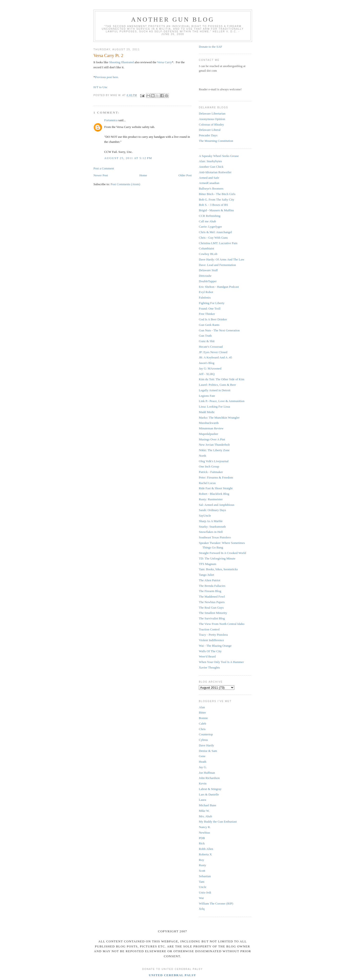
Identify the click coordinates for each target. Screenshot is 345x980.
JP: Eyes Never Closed (213, 352)
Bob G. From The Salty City (217, 199)
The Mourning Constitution (216, 141)
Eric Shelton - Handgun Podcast (219, 287)
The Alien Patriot (210, 580)
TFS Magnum (208, 564)
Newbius (204, 833)
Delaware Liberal (210, 130)
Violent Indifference (211, 640)
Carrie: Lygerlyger (210, 227)
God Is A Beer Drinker (213, 319)
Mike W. (204, 811)
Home (143, 175)
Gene (202, 756)
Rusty (202, 865)
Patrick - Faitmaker (211, 472)
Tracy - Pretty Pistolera (213, 635)
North (202, 456)
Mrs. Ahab (205, 816)
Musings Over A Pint (212, 439)
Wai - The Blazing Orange (215, 646)
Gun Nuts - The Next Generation (219, 330)
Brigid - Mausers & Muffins (216, 210)
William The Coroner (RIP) (216, 903)
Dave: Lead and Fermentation (217, 265)
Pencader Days (208, 135)
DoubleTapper (208, 281)
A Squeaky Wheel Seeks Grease (219, 156)
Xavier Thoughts (209, 667)
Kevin (203, 783)
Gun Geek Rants (209, 325)
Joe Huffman (207, 773)
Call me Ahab (207, 221)
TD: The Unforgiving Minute (217, 558)
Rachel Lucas (207, 483)
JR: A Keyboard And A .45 (216, 357)
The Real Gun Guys (211, 608)
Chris (202, 729)
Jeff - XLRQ (207, 374)
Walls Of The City (210, 651)
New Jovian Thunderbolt (214, 445)
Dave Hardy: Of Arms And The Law (222, 259)
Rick (202, 843)
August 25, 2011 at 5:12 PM (128, 158)
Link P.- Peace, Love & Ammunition (222, 401)
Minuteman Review (211, 428)
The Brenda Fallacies (212, 586)
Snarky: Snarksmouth (212, 527)
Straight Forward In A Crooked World (222, 553)
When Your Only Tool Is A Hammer (221, 662)
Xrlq (202, 909)
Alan (202, 707)
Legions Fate (207, 396)
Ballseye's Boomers (211, 188)
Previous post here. (107, 77)
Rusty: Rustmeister (211, 499)
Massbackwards (209, 423)
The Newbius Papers (212, 602)
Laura (202, 800)
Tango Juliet (207, 575)
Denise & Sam (208, 751)
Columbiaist (207, 248)
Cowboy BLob (208, 254)
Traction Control (209, 629)
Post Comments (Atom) (126, 184)
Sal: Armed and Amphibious (217, 505)
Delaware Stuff (208, 270)
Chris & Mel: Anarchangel (215, 232)
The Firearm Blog (210, 591)
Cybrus (203, 740)
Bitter (202, 712)
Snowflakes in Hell (211, 532)
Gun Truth (205, 336)
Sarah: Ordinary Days (212, 510)
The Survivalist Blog (212, 618)
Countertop (206, 734)
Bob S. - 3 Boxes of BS (213, 205)
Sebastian (205, 876)
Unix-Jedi (205, 892)
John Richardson (209, 778)
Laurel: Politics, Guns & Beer (217, 385)
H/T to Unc (101, 87)
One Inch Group (209, 466)
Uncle (203, 887)
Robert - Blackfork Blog (214, 494)
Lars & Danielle (209, 794)
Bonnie (203, 718)
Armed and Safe (209, 178)
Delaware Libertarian (212, 113)
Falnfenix (205, 297)
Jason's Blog (207, 363)
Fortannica (111, 120)
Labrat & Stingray (210, 789)
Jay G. (203, 767)
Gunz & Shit (207, 341)
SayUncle (205, 516)
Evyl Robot (206, 292)
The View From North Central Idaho (222, 624)
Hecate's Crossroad (211, 347)
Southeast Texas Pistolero (215, 537)
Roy (201, 860)
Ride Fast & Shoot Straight (216, 488)
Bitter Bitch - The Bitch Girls (217, 194)
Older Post (185, 175)
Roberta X (205, 854)
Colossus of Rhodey (211, 124)
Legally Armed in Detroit (215, 390)
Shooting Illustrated (121, 62)
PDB (202, 838)
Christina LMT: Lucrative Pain (218, 243)
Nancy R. (205, 827)
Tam (202, 882)
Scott (202, 871)
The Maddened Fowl (212, 597)
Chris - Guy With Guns (213, 238)
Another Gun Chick (211, 167)
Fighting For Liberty (212, 303)
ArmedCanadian (209, 183)
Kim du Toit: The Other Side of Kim (222, 379)
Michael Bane (208, 805)
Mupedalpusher (209, 434)
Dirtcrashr (205, 276)
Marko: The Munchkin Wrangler (219, 418)
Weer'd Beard (207, 656)
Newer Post (101, 175)
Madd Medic (207, 412)
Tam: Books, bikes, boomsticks (218, 569)
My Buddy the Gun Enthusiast (218, 821)
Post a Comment (104, 168)
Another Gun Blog (173, 20)
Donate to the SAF (210, 47)
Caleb (202, 723)
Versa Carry (165, 62)
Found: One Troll (210, 308)
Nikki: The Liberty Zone (214, 450)
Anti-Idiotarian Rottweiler (215, 172)
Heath (203, 762)
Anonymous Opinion (212, 119)
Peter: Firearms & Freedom (216, 477)
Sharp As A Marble (211, 521)
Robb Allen (206, 849)
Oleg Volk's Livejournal (214, 461)
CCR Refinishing (210, 216)
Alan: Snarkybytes (210, 161)
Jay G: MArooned (210, 368)
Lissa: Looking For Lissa (214, 406)
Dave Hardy (206, 745)
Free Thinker (207, 314)
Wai (201, 898)
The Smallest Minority (213, 613)
